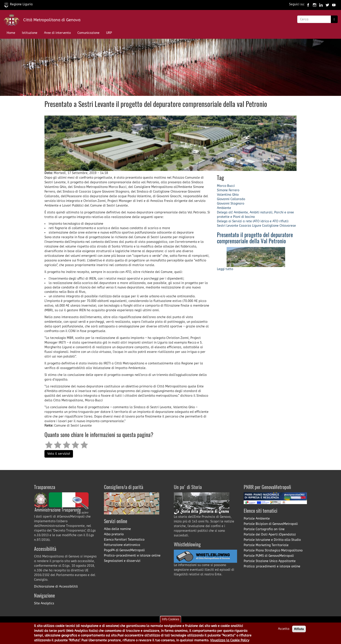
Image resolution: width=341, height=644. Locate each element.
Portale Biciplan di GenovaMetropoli (271, 524)
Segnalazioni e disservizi (122, 561)
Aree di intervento (57, 33)
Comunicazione (88, 33)
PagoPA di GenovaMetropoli (124, 550)
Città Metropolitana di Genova (52, 20)
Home (11, 33)
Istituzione (30, 33)
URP (109, 33)
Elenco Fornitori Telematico (124, 540)
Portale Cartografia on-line (264, 529)
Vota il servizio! (59, 454)
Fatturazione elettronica (122, 545)
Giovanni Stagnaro (231, 204)
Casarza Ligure (250, 226)
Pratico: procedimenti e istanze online (272, 566)
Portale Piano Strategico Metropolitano (273, 550)
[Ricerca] (334, 19)
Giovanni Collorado (231, 199)
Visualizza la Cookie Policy (230, 640)
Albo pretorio (114, 534)
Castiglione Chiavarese (279, 226)
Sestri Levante (228, 226)
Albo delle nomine (117, 529)
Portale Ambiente (257, 519)
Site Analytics (44, 603)
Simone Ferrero (228, 190)
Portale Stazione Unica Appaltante (270, 561)
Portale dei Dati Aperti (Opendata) (270, 535)
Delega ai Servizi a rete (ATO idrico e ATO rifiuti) (253, 221)
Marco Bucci (226, 186)
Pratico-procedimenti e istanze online (132, 556)
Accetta (284, 629)
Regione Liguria (19, 4)
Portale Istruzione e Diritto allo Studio (272, 540)
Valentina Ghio (228, 195)
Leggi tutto (225, 269)
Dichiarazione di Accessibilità (56, 587)
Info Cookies (171, 619)
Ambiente (224, 208)
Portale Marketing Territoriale (266, 545)
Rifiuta (299, 629)
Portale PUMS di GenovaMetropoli (269, 556)
